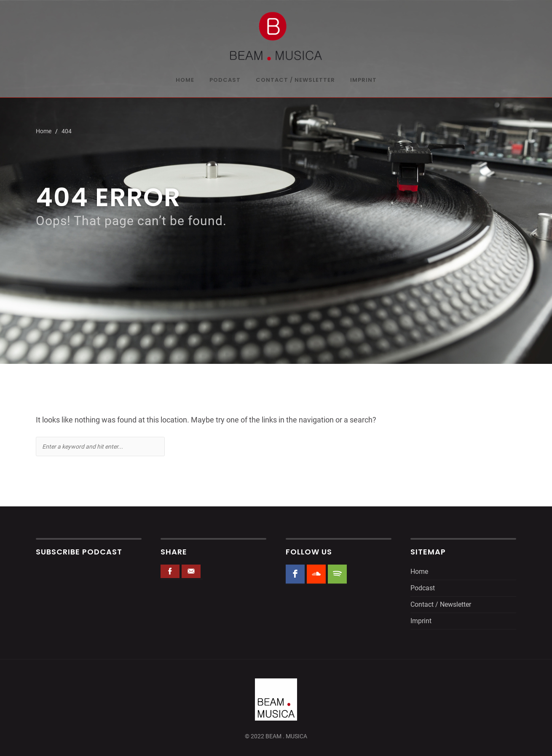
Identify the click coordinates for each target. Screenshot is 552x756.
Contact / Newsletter (295, 81)
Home (185, 81)
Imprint (363, 81)
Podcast (225, 81)
